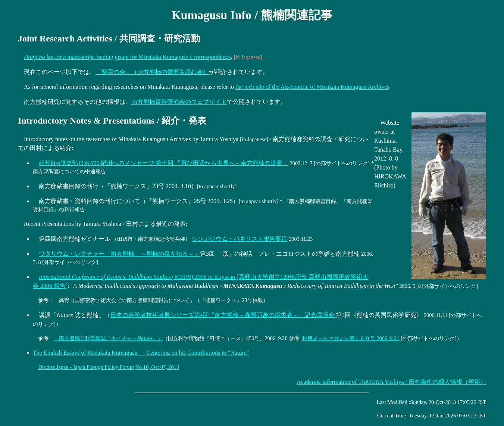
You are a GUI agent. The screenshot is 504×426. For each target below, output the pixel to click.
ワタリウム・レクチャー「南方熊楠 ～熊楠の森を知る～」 (119, 254)
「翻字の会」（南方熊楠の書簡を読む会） (152, 72)
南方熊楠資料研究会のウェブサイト (179, 102)
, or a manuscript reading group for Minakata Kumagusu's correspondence (127, 57)
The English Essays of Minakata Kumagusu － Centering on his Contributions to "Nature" (141, 353)
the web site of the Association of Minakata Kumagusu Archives (312, 87)
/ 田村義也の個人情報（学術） (391, 382)
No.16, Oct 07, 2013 (157, 367)
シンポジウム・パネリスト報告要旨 (240, 239)
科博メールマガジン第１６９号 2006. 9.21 (351, 338)
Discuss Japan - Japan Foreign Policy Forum (86, 367)
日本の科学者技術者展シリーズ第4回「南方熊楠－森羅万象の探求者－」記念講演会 (223, 315)
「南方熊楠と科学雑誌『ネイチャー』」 (108, 338)
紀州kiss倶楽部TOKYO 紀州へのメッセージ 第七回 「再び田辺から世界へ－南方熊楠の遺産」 (164, 163)
